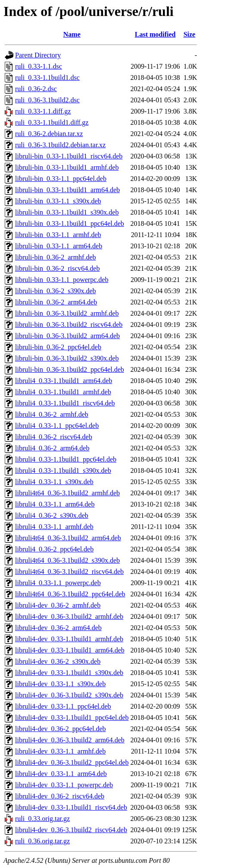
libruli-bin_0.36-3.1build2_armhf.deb (67, 313)
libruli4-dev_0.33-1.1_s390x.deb (60, 684)
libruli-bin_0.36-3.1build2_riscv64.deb (69, 325)
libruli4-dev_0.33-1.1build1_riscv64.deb (71, 807)
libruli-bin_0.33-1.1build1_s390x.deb (67, 212)
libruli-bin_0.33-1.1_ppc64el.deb (61, 179)
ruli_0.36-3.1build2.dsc (47, 100)
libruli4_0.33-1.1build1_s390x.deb (63, 470)
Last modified (155, 34)
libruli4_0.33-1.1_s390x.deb (54, 482)
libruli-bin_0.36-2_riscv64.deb (57, 268)
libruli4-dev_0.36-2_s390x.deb (58, 661)
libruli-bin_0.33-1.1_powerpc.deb (62, 280)
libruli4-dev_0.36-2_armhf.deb (58, 605)
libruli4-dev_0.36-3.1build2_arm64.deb (70, 740)
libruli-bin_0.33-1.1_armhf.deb (58, 235)
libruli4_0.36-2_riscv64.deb (54, 437)
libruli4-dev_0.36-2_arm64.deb (58, 628)
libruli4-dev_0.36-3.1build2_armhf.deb (69, 616)
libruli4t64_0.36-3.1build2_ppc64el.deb (70, 594)
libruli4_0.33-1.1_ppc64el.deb (57, 426)
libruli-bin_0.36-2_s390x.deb (56, 291)
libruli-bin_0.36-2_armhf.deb (56, 257)
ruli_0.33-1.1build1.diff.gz (52, 122)
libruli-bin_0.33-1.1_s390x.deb (58, 201)
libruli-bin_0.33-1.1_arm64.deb (59, 246)
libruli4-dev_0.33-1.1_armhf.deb (60, 751)
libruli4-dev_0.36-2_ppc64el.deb (61, 729)
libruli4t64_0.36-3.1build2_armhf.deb (67, 493)
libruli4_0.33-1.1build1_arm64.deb (64, 381)
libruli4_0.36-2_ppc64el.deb (54, 549)
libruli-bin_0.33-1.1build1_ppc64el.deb (70, 223)
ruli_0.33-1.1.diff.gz (43, 111)
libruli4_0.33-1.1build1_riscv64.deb (65, 403)
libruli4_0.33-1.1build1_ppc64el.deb (66, 459)
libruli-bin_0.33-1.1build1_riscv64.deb (69, 156)
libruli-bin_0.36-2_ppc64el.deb (58, 347)
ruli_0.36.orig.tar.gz (42, 841)
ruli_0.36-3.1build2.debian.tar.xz (60, 145)
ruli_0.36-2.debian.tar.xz (49, 134)
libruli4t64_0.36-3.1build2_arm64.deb (68, 538)
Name (72, 34)
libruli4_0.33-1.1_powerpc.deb (58, 583)
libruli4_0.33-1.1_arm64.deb (55, 504)
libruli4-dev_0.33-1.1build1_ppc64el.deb (72, 718)
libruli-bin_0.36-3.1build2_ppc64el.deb (70, 369)
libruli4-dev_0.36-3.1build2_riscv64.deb (71, 830)
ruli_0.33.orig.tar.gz (42, 819)
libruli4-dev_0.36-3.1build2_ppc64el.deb (72, 762)
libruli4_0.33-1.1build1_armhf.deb (63, 392)
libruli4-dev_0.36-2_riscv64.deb (60, 796)
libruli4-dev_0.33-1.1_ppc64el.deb (63, 706)
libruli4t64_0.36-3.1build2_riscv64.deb (69, 572)
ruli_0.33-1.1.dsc (39, 66)
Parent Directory (38, 55)
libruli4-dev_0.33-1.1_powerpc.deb (64, 785)
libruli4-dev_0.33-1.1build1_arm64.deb (70, 650)
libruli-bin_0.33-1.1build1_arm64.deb (67, 190)
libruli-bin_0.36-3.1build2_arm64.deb (67, 336)
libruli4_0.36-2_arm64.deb (52, 448)
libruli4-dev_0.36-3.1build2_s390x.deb (69, 695)
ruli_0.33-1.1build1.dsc (47, 78)
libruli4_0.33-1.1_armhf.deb (54, 527)
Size (190, 34)
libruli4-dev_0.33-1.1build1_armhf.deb (69, 639)
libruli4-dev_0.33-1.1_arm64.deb (61, 774)
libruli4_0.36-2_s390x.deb (52, 515)
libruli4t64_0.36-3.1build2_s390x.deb (67, 560)
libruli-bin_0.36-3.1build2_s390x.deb (67, 358)
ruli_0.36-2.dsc (36, 89)
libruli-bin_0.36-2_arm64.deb (56, 302)
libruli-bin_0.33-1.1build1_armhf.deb (67, 167)
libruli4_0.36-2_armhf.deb (52, 414)
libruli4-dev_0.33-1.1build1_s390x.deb (69, 673)
